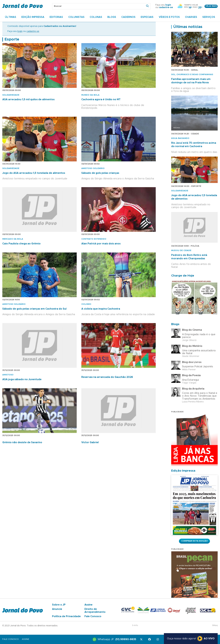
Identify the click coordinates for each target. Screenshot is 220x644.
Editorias (56, 17)
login (168, 5)
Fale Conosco (93, 616)
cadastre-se (166, 7)
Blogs (112, 17)
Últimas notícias (188, 27)
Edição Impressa (33, 17)
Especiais (147, 17)
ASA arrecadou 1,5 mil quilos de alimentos (28, 99)
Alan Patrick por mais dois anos (101, 244)
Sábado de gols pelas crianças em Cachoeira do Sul (34, 309)
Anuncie (57, 609)
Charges (191, 17)
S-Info (135, 625)
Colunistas (76, 17)
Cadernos (128, 17)
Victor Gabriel (90, 442)
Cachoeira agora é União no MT (101, 99)
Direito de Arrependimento (95, 610)
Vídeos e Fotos (169, 17)
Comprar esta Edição (194, 541)
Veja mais (211, 6)
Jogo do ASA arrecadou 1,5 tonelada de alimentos (34, 173)
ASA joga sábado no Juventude (22, 379)
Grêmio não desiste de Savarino (22, 442)
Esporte (12, 39)
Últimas (11, 17)
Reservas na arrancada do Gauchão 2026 (107, 377)
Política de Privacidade (66, 616)
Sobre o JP (59, 605)
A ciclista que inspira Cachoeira (101, 309)
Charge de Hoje (183, 276)
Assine (88, 605)
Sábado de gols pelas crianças (100, 173)
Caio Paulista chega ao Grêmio (21, 244)
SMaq (215, 625)
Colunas (96, 17)
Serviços (209, 17)
